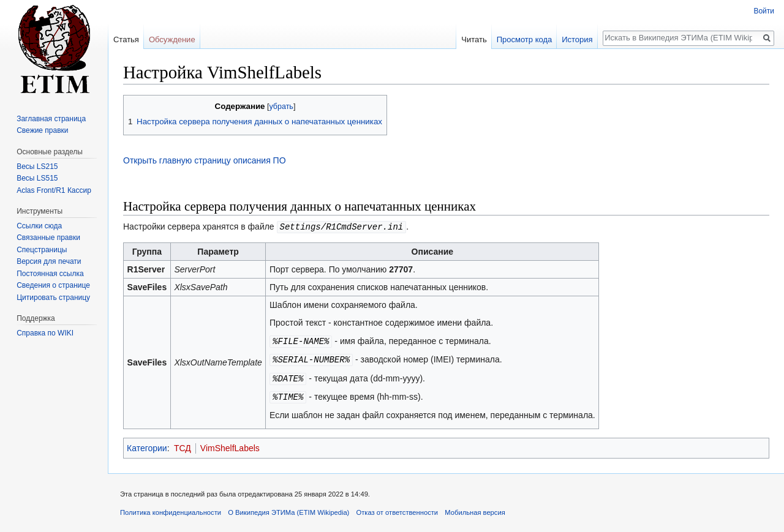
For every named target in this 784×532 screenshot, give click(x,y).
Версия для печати (49, 261)
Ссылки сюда (39, 226)
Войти (764, 11)
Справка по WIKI (45, 333)
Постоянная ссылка (50, 274)
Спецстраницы (42, 250)
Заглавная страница (51, 119)
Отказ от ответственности (398, 509)
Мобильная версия (475, 509)
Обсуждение (172, 39)
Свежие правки (42, 130)
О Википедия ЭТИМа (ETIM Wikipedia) (288, 509)
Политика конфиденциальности (171, 509)
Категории (147, 445)
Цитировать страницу (53, 298)
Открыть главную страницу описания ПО (205, 160)
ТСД (183, 445)
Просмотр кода (525, 39)
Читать (474, 39)
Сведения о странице (53, 285)
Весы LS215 (37, 167)
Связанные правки (48, 238)
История (577, 39)
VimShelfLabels (230, 445)
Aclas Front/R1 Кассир (54, 190)
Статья (126, 39)
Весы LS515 (37, 178)
